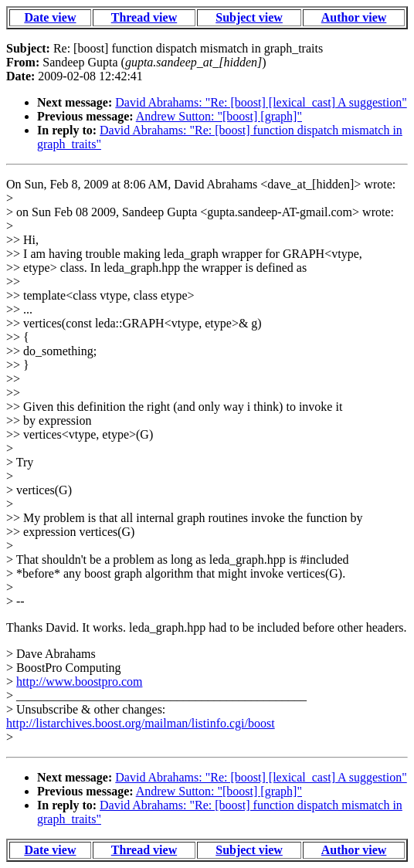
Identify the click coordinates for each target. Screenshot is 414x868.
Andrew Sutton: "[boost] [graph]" (219, 116)
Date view (50, 17)
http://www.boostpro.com (79, 682)
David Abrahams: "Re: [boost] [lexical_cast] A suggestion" (261, 102)
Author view (354, 17)
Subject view (249, 17)
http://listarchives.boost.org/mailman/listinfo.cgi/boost (141, 723)
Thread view (144, 17)
